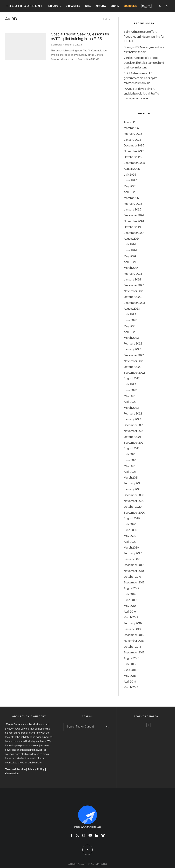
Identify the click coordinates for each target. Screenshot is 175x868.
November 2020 (134, 501)
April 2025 (130, 192)
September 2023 (134, 303)
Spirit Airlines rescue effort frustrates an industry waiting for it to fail (144, 37)
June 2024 (130, 251)
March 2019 (131, 618)
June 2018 (130, 670)
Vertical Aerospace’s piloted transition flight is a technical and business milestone (144, 63)
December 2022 (134, 355)
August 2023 (132, 309)
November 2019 (134, 571)
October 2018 (132, 647)
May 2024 (130, 256)
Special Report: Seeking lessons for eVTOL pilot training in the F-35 (80, 36)
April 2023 (130, 332)
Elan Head (56, 45)
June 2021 (130, 460)
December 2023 (134, 286)
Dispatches (73, 6)
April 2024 (130, 262)
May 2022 (130, 396)
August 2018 (132, 658)
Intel (88, 6)
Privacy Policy (36, 770)
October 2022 (133, 367)
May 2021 (130, 466)
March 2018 (131, 688)
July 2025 (130, 175)
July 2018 (130, 664)
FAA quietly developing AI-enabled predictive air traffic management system (141, 94)
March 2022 (131, 408)
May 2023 (130, 326)
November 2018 (134, 641)
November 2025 (134, 151)
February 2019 (133, 624)
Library (53, 6)
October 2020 (133, 507)
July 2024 (130, 245)
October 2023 (133, 297)
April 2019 (130, 612)
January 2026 (132, 140)
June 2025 (130, 181)
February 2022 (133, 414)
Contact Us (12, 774)
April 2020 (130, 542)
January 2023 (132, 350)
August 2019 (132, 588)
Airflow (101, 6)
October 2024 (133, 227)
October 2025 (133, 157)
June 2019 (130, 600)
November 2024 (134, 221)
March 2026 (131, 128)
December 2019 (134, 565)
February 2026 (133, 134)
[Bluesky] (103, 835)
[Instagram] (84, 835)
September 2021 (134, 443)
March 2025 (131, 198)
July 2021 (130, 454)
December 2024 (134, 216)
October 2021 (132, 437)
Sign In (115, 6)
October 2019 (132, 577)
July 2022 (130, 385)
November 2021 (134, 431)
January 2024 (132, 280)
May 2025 (130, 186)
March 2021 (131, 478)
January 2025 (132, 210)
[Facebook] (71, 835)
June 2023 (130, 320)
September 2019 (134, 583)
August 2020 (132, 519)
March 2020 (131, 548)
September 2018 (134, 653)
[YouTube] (90, 835)
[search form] (84, 727)
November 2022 (134, 361)
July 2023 (130, 315)
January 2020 (132, 559)
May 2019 (130, 606)
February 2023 (133, 344)
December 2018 (134, 635)
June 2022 (130, 390)
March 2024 (131, 268)
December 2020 (134, 495)
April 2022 (130, 402)
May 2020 (130, 536)
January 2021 (132, 490)
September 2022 (134, 373)
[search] (108, 727)
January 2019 (132, 629)
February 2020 (133, 554)
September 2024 (134, 233)
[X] (77, 835)
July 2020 (130, 524)
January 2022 (132, 420)
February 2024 (133, 274)
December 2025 (134, 146)
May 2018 (130, 676)
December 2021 (134, 425)
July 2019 (130, 594)
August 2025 (132, 169)
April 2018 (130, 682)
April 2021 (130, 472)
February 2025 (133, 204)
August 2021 (131, 449)
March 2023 (131, 338)
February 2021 (133, 484)
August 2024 (132, 239)
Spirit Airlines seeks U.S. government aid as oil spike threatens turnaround (140, 78)
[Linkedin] (97, 835)
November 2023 (134, 291)
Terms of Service (15, 770)
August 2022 (132, 379)
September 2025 (134, 163)
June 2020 (130, 530)
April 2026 (130, 122)
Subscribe (130, 6)
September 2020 (134, 513)
